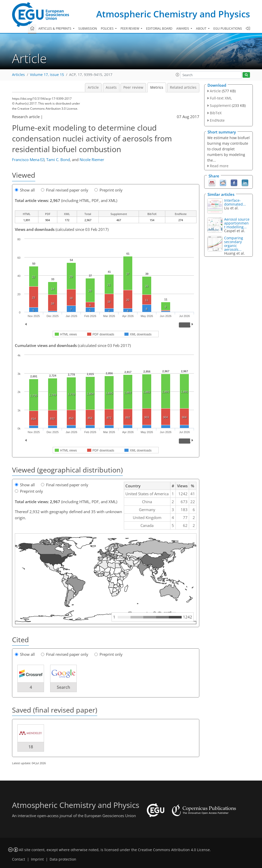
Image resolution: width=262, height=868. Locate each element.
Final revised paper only (65, 190)
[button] (178, 75)
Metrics (157, 87)
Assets (111, 87)
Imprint (37, 859)
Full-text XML (221, 98)
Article (93, 87)
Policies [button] (108, 29)
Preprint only (108, 190)
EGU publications (228, 29)
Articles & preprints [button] (55, 29)
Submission (88, 29)
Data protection (63, 859)
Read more (219, 166)
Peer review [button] (130, 29)
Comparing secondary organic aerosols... (234, 244)
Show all (25, 190)
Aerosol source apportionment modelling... (237, 223)
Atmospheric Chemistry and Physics (173, 14)
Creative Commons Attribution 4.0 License (174, 850)
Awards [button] (183, 29)
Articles (18, 75)
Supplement (220, 105)
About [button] (202, 29)
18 (31, 747)
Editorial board (159, 29)
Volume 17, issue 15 (47, 75)
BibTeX (216, 113)
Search (63, 687)
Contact (19, 859)
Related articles (183, 87)
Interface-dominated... (235, 202)
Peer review (133, 87)
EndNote (217, 120)
